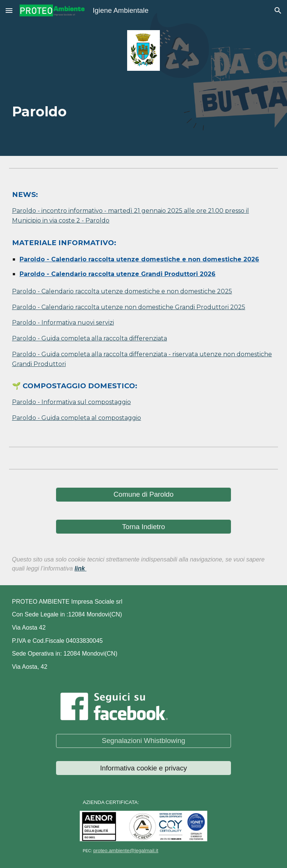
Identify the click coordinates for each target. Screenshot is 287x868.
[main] (143, 107)
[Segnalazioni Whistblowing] (143, 741)
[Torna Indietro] (143, 527)
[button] (9, 10)
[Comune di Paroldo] (143, 495)
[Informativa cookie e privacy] (143, 768)
